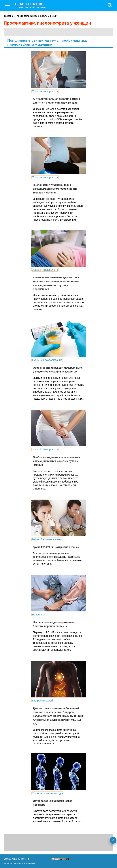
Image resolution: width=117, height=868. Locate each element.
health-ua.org (33, 5)
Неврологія (39, 615)
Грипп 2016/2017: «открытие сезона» (56, 547)
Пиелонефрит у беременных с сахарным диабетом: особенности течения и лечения (55, 189)
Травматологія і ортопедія (47, 793)
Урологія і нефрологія (45, 91)
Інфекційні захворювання (47, 360)
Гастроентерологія (43, 701)
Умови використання (16, 859)
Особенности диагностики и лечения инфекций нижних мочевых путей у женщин (56, 461)
